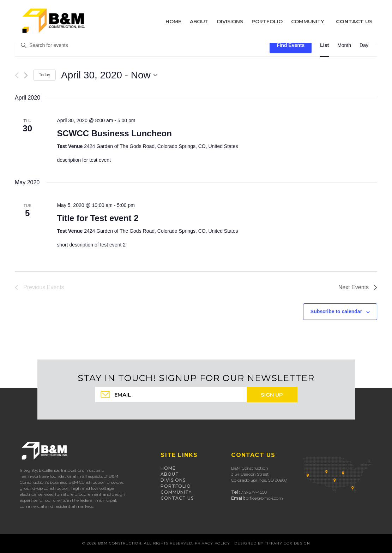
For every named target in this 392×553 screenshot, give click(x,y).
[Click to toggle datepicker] (109, 75)
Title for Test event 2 (98, 218)
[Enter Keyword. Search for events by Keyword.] (142, 45)
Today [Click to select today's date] (44, 75)
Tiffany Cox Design (288, 543)
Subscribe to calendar (336, 311)
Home (168, 468)
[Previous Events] (17, 75)
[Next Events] (26, 75)
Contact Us (177, 498)
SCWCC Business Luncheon (114, 133)
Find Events (291, 45)
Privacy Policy (212, 543)
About (170, 474)
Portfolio (176, 486)
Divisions (173, 480)
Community (176, 492)
